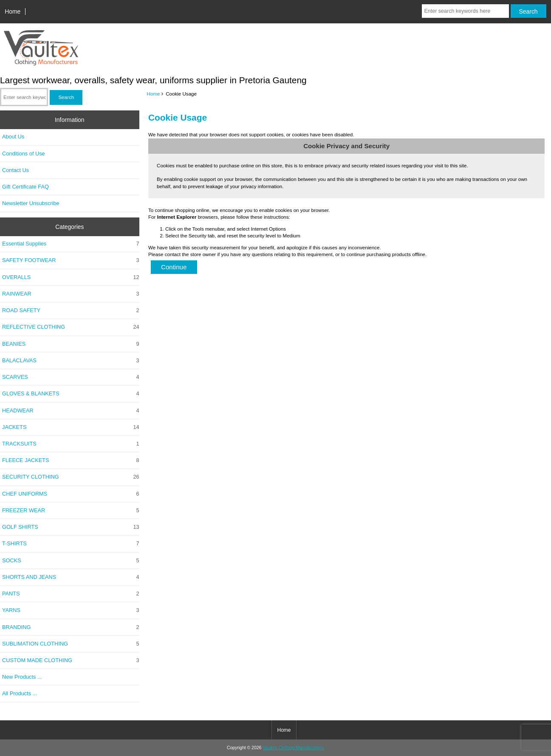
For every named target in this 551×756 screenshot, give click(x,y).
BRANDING (71, 627)
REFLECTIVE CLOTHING (71, 327)
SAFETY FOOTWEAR (71, 260)
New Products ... (22, 677)
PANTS (71, 594)
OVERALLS (71, 277)
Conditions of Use (24, 154)
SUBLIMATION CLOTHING (71, 644)
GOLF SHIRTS (71, 527)
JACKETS (71, 427)
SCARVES (71, 377)
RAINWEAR (71, 294)
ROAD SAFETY (71, 310)
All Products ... (20, 693)
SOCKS (71, 561)
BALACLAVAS (71, 361)
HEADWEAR (71, 411)
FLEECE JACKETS (71, 460)
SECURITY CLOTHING (71, 477)
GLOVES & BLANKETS (71, 394)
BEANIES (71, 344)
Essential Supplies (71, 244)
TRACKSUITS (71, 444)
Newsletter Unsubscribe (31, 203)
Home (13, 11)
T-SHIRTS (71, 544)
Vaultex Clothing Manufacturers (293, 748)
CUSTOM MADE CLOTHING (71, 660)
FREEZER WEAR (71, 511)
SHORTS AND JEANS (71, 577)
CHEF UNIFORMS (71, 494)
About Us (13, 137)
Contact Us (16, 170)
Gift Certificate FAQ (25, 187)
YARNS (71, 610)
